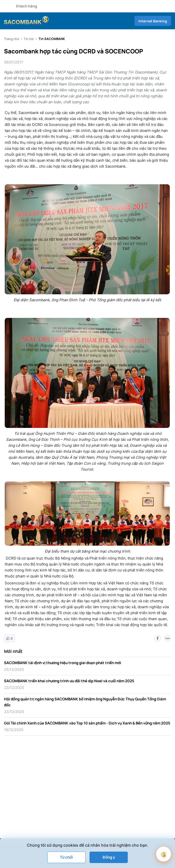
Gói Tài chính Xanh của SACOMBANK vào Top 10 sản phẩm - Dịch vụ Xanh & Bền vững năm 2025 (87, 723)
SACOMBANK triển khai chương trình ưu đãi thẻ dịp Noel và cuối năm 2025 (69, 681)
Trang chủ (12, 39)
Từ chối (66, 857)
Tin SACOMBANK (52, 39)
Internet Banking (153, 21)
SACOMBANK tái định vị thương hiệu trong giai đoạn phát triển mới (63, 663)
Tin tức (29, 39)
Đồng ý (109, 857)
